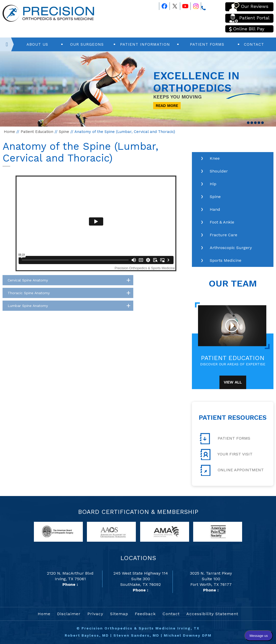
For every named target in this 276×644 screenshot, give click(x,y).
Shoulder (219, 171)
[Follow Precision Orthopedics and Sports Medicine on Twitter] (173, 5)
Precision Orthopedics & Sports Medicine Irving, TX (141, 628)
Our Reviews (249, 7)
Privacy (95, 614)
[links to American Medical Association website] (165, 531)
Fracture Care (224, 235)
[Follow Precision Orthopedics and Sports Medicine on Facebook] (162, 5)
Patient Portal (249, 18)
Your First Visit (226, 454)
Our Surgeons (87, 44)
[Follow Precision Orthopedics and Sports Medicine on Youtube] (183, 5)
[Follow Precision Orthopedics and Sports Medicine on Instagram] (193, 5)
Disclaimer (69, 614)
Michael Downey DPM (188, 635)
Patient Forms (207, 44)
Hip (213, 184)
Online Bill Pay (247, 29)
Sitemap (119, 614)
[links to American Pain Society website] (218, 531)
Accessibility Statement (212, 614)
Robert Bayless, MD (87, 635)
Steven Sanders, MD (136, 635)
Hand (215, 209)
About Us (37, 44)
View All (233, 382)
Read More (167, 106)
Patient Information (145, 44)
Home (9, 132)
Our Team (233, 283)
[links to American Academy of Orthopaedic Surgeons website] (111, 531)
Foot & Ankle (222, 222)
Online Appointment (232, 470)
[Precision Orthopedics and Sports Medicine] (48, 13)
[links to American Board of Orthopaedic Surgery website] (58, 531)
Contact (254, 44)
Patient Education (37, 132)
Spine (64, 132)
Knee (215, 158)
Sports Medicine (226, 260)
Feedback (145, 614)
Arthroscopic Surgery (231, 248)
